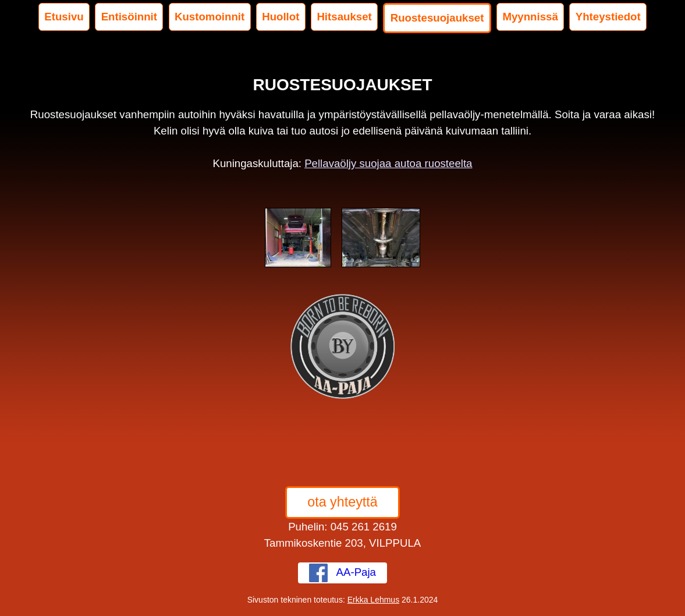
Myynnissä (530, 17)
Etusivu (64, 17)
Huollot (281, 17)
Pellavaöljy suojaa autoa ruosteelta (388, 163)
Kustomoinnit (210, 17)
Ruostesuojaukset (437, 18)
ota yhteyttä (342, 502)
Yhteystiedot (608, 17)
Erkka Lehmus (373, 600)
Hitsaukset (344, 17)
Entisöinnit (129, 17)
